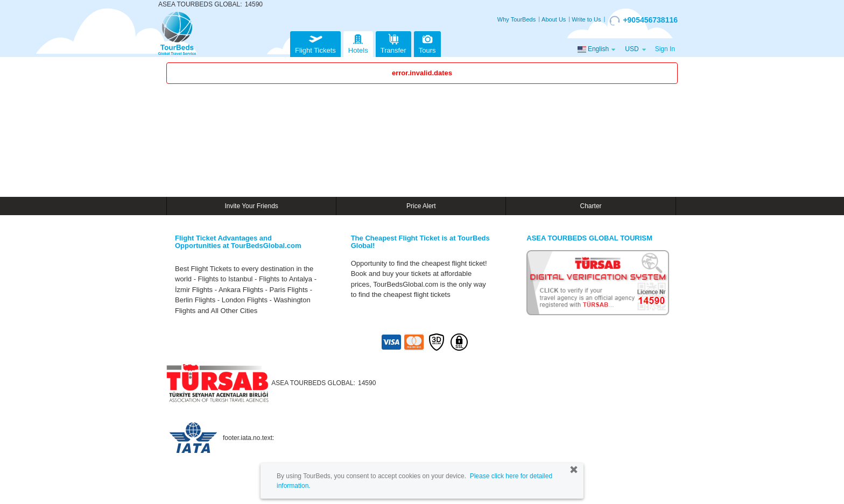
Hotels (358, 43)
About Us (554, 19)
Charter (591, 206)
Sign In (665, 49)
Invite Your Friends (251, 206)
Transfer (393, 43)
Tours (427, 43)
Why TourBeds (516, 19)
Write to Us (586, 19)
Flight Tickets (315, 43)
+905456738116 (643, 20)
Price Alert (421, 206)
